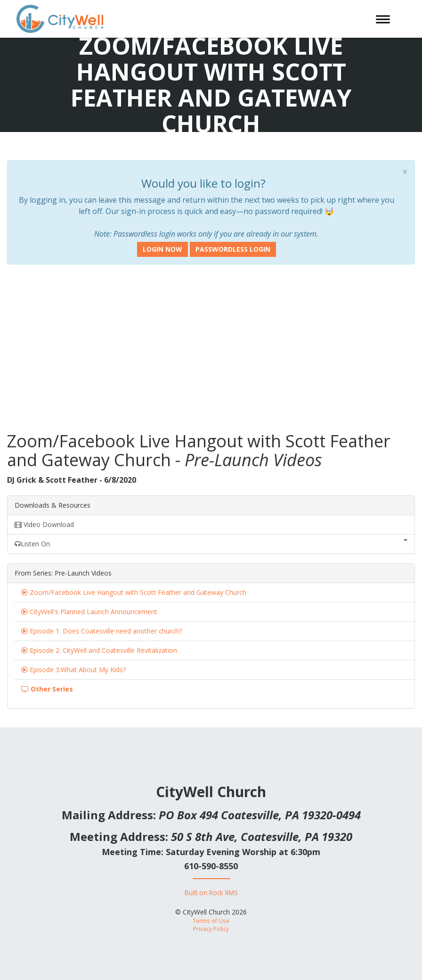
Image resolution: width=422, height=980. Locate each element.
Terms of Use (211, 921)
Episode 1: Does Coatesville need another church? (106, 631)
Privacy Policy (211, 929)
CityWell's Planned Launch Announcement (93, 612)
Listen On (211, 544)
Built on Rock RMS (211, 893)
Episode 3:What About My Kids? (78, 670)
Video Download (44, 524)
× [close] (405, 172)
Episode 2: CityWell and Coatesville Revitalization (103, 650)
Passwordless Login (233, 249)
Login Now (162, 249)
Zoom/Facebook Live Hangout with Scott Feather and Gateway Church (138, 592)
